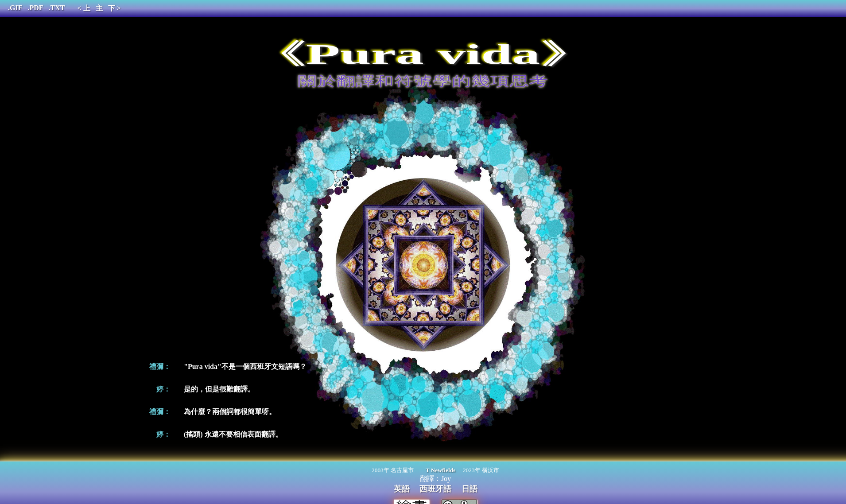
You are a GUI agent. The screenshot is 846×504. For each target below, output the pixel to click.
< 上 (83, 8)
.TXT (57, 8)
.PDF (35, 8)
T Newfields (441, 470)
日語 (470, 489)
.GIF (15, 8)
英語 (402, 489)
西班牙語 (435, 489)
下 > (114, 8)
